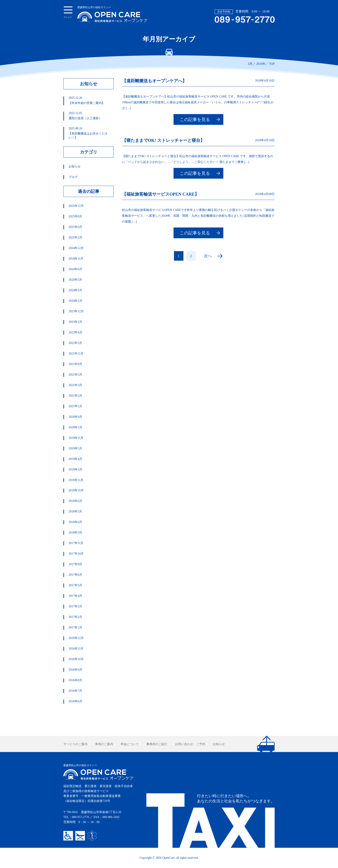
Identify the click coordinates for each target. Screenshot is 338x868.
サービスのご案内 (75, 744)
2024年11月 (76, 259)
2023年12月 (76, 311)
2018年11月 (76, 480)
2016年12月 (76, 638)
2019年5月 (75, 448)
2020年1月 (75, 427)
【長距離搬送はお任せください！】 (91, 133)
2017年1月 (75, 627)
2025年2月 (75, 238)
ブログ (73, 177)
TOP (272, 64)
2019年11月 (76, 438)
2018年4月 (75, 522)
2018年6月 (75, 501)
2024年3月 (75, 290)
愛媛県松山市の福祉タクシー (112, 14)
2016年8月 (75, 680)
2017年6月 (75, 575)
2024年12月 (76, 248)
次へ (208, 256)
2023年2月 (75, 322)
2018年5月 (75, 511)
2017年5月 (75, 585)
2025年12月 (76, 206)
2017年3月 (75, 606)
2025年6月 (75, 227)
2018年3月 (75, 533)
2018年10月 (76, 490)
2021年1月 (75, 406)
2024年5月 (75, 280)
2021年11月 (76, 354)
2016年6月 (75, 701)
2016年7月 (75, 691)
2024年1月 (75, 301)
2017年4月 (75, 596)
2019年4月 (75, 459)
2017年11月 (76, 543)
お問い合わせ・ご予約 (190, 744)
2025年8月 (75, 216)
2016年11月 (76, 649)
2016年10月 (76, 659)
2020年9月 (75, 417)
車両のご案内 (104, 744)
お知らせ (75, 166)
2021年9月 (75, 364)
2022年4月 (75, 332)
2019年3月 (75, 470)
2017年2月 (75, 617)
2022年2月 (75, 343)
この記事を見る (195, 119)
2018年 (261, 64)
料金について (130, 744)
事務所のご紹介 (157, 744)
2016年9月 (75, 670)
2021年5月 (75, 375)
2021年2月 (75, 396)
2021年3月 (75, 385)
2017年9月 (75, 564)
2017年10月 (76, 554)
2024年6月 (75, 269)
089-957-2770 (81, 817)
